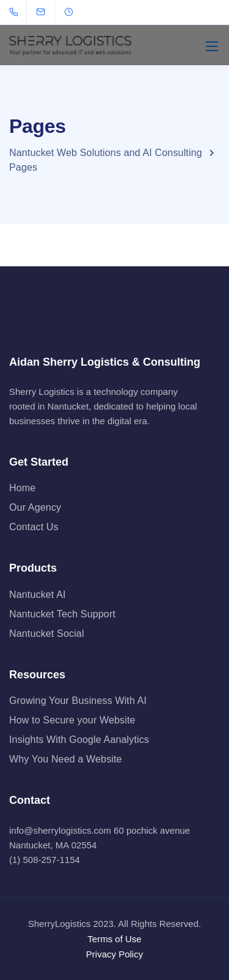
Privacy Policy (114, 954)
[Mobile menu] (212, 46)
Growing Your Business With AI (78, 701)
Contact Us (34, 527)
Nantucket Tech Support (62, 614)
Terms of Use (114, 939)
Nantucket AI (38, 595)
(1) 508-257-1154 (45, 860)
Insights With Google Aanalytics (79, 740)
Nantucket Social (47, 634)
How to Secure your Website (72, 720)
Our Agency (35, 507)
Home (22, 488)
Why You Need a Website (66, 759)
